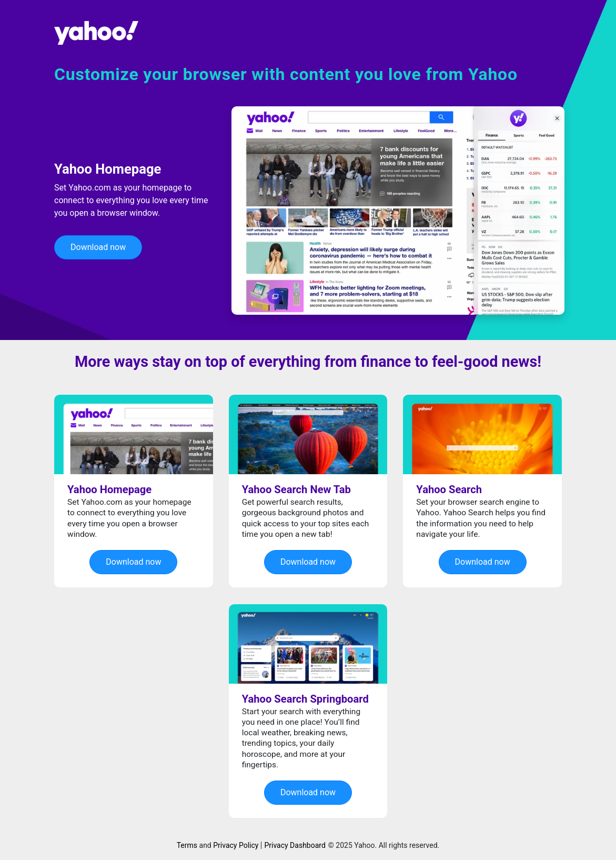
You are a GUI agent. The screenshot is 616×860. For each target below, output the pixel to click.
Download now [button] (98, 247)
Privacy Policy (236, 845)
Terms (187, 845)
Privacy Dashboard (295, 845)
